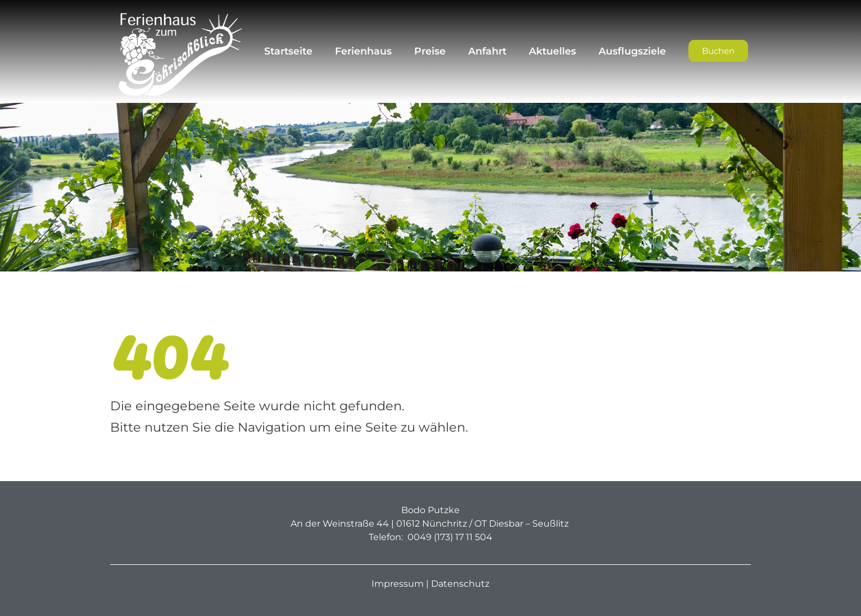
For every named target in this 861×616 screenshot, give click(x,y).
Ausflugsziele (632, 51)
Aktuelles (552, 51)
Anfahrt (487, 51)
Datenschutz (460, 584)
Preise (430, 51)
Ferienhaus (363, 51)
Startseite (288, 51)
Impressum (398, 584)
